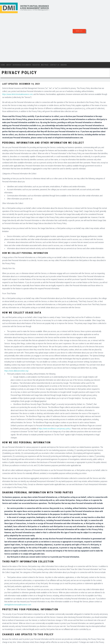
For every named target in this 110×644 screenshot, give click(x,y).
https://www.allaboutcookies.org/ (16, 371)
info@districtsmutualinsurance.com (69, 138)
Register (36, 65)
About (9, 65)
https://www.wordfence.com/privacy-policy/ (55, 429)
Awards (64, 65)
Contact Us (55, 65)
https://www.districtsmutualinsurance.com (17, 94)
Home (3, 65)
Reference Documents (22, 65)
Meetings (45, 65)
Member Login (79, 31)
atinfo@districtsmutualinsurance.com (18, 605)
